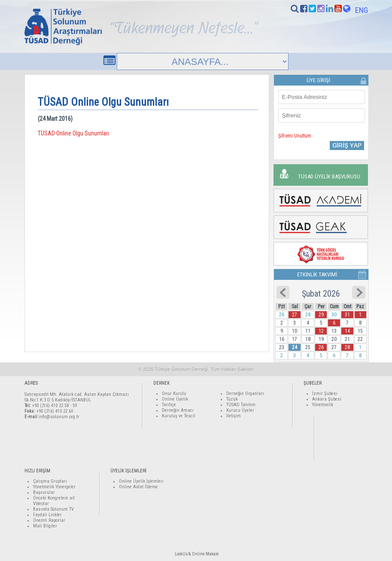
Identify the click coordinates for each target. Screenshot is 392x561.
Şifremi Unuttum (295, 136)
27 (295, 315)
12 (321, 331)
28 (347, 347)
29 (321, 315)
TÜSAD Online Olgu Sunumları (73, 133)
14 (347, 331)
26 (321, 347)
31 (347, 315)
